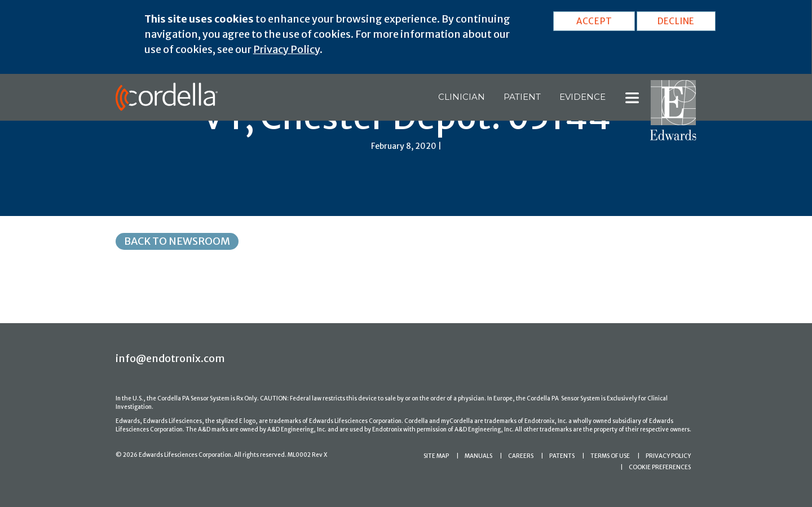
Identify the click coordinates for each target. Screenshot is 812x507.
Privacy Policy (286, 49)
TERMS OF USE (610, 456)
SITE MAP (436, 456)
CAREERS (521, 456)
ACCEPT (594, 21)
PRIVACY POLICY (668, 456)
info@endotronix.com (170, 358)
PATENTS (562, 456)
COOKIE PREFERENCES (660, 467)
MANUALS (478, 456)
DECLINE (676, 21)
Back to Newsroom (177, 241)
